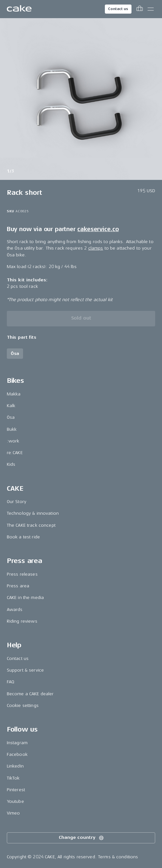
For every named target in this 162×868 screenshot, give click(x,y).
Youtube (15, 801)
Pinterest (16, 790)
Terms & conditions (118, 857)
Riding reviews (22, 621)
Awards (15, 610)
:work (13, 441)
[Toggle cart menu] (140, 9)
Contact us (118, 9)
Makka (14, 394)
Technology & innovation (33, 513)
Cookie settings (23, 705)
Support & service (25, 670)
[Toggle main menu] (151, 9)
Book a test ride (23, 537)
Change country (81, 838)
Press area (18, 586)
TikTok (13, 778)
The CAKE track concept (31, 525)
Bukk (12, 429)
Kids (11, 464)
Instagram (17, 743)
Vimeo (13, 813)
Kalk (11, 406)
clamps (96, 248)
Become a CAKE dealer (30, 694)
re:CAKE (15, 453)
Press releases (22, 574)
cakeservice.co (98, 229)
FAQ (11, 682)
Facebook (17, 754)
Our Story (17, 502)
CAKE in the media (25, 598)
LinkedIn (15, 766)
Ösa (11, 417)
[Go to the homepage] (19, 9)
